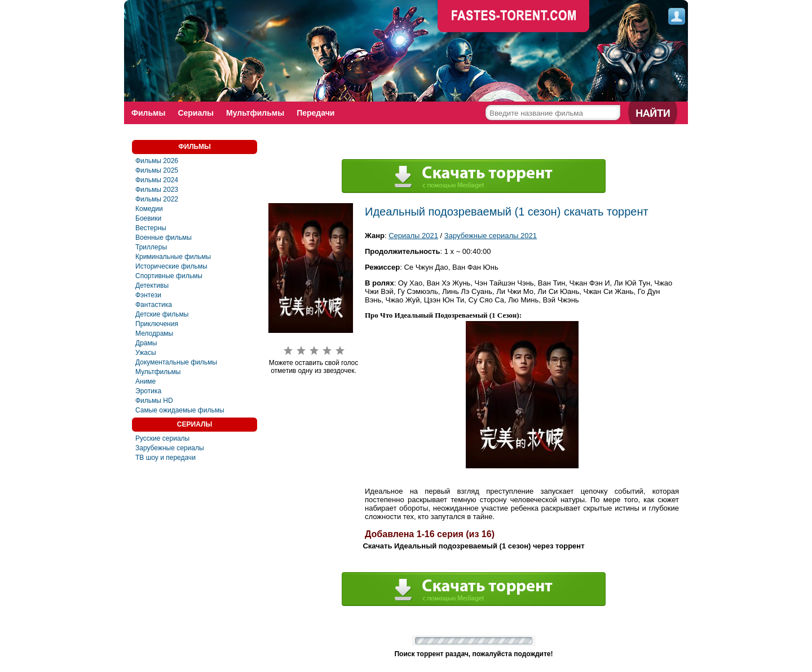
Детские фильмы (162, 314)
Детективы (152, 286)
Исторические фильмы (171, 266)
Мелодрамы (154, 333)
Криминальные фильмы (173, 257)
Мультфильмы (255, 113)
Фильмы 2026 (157, 161)
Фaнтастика (154, 305)
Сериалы (196, 113)
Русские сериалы (162, 438)
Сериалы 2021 (413, 236)
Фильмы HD (154, 401)
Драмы (146, 343)
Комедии (149, 209)
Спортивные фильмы (169, 276)
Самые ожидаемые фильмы (180, 410)
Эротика (148, 391)
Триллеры (151, 247)
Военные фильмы (164, 238)
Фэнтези (148, 295)
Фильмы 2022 (157, 199)
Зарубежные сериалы (170, 448)
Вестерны (151, 228)
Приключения (157, 324)
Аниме (145, 381)
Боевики (148, 218)
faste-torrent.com (514, 17)
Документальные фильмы (176, 362)
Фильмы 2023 (157, 190)
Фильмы (148, 113)
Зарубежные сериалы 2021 (491, 236)
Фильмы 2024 (157, 180)
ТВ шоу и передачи (166, 458)
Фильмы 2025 (157, 170)
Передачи (315, 113)
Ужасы (146, 353)
